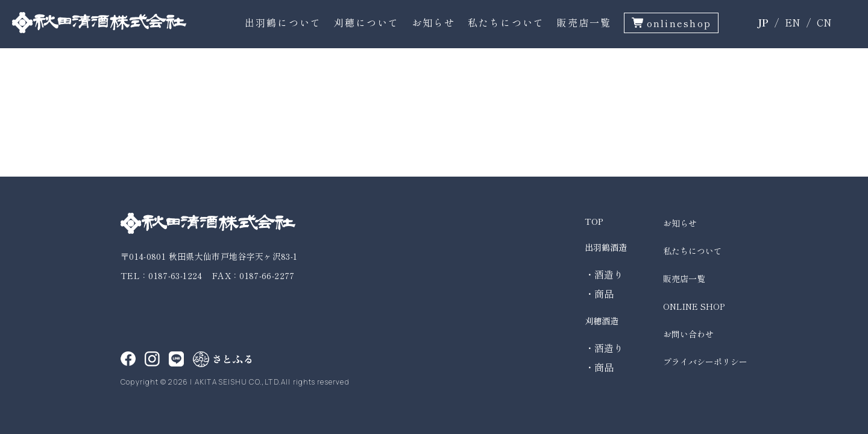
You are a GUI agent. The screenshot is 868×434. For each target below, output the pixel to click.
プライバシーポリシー (705, 362)
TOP (594, 221)
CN (824, 22)
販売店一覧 (584, 22)
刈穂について (366, 22)
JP (763, 22)
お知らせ (434, 22)
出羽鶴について (283, 22)
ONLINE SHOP (694, 306)
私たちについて (506, 22)
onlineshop (679, 23)
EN (793, 22)
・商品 (599, 294)
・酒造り (604, 274)
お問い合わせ (688, 334)
